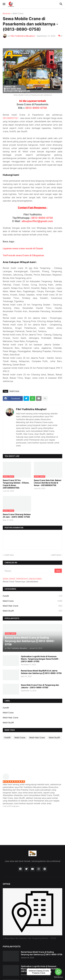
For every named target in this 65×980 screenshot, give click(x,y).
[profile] (7, 779)
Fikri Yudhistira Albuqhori (31, 409)
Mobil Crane (18, 14)
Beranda (7, 14)
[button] (4, 4)
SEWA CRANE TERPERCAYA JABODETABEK (22, 579)
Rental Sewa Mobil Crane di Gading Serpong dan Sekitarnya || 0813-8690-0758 (42, 953)
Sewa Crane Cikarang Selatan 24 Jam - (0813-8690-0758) (17, 516)
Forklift (32, 596)
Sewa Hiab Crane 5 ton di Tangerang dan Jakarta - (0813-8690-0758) (40, 686)
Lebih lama (56, 555)
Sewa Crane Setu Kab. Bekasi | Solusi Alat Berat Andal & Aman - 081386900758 (48, 483)
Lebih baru (9, 555)
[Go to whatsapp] (58, 972)
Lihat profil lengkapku (11, 806)
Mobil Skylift (32, 611)
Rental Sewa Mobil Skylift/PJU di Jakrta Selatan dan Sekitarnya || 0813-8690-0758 (41, 672)
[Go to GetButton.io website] (58, 977)
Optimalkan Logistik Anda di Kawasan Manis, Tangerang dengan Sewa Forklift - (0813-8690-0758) (40, 659)
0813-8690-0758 (36, 108)
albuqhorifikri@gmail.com (37, 221)
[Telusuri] (29, 571)
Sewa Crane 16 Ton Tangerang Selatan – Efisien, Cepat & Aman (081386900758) (16, 484)
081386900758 (10, 118)
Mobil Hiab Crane (32, 606)
